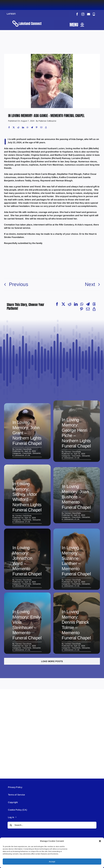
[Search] (11, 825)
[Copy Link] (46, 127)
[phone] (94, 14)
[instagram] (83, 14)
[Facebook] (9, 127)
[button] (100, 841)
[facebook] (77, 14)
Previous (19, 284)
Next (90, 284)
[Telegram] (32, 127)
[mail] (89, 14)
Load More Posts (52, 661)
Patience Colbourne (47, 121)
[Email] (41, 127)
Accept (52, 862)
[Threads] (94, 304)
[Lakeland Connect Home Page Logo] (27, 20)
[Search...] (52, 825)
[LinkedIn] (23, 127)
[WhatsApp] (27, 127)
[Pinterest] (37, 127)
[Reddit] (18, 127)
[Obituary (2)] (52, 55)
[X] (14, 127)
